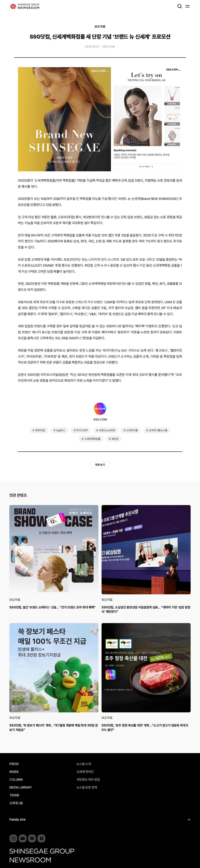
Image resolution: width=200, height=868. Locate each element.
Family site (17, 820)
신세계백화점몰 (92, 439)
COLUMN (16, 780)
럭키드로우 (82, 430)
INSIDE (14, 772)
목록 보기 (100, 465)
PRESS (14, 764)
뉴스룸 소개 (84, 764)
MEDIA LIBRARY (21, 788)
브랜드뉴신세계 (107, 430)
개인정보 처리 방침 (88, 780)
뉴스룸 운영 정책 (87, 788)
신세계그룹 (132, 430)
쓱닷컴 (115, 439)
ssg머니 (61, 430)
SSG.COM (109, 47)
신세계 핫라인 (85, 772)
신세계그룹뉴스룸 (158, 430)
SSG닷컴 (40, 430)
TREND (14, 795)
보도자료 (100, 27)
